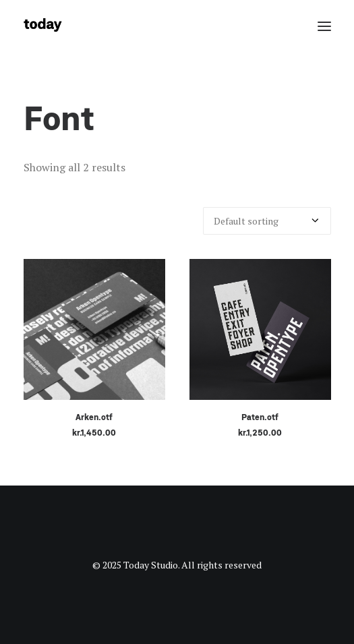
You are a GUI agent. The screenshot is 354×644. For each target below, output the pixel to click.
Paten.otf (260, 417)
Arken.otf (94, 417)
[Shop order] (267, 221)
